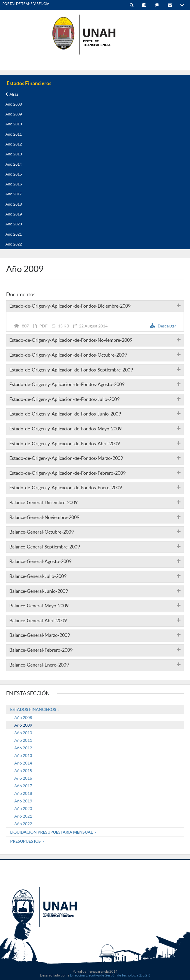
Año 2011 (13, 134)
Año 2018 (13, 204)
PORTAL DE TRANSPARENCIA (26, 4)
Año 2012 (13, 144)
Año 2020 (13, 224)
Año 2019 (13, 214)
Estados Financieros (33, 709)
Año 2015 (13, 174)
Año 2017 (13, 194)
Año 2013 (13, 154)
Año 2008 (13, 104)
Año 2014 (13, 164)
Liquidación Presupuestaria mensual (51, 832)
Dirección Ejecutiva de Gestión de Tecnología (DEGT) (110, 975)
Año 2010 (13, 124)
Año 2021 (13, 234)
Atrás (12, 94)
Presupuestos (25, 841)
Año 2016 (13, 184)
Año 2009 (13, 114)
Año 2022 (13, 244)
